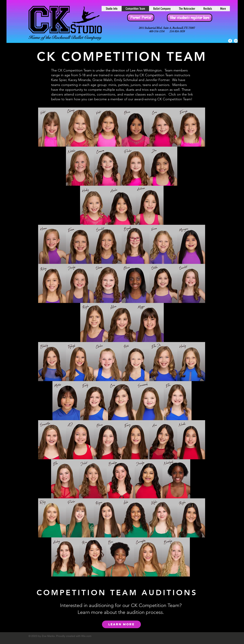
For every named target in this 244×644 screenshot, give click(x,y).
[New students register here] (190, 18)
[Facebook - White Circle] (230, 41)
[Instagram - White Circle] (236, 41)
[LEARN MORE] (121, 624)
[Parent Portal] (141, 18)
